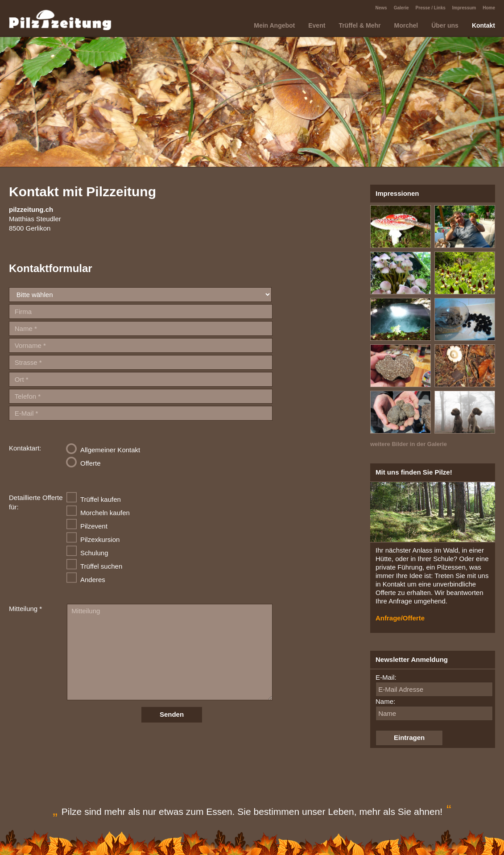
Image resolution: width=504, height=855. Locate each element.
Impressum (464, 8)
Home (489, 8)
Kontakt (483, 25)
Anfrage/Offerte (400, 618)
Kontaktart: (25, 448)
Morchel (406, 25)
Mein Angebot (274, 25)
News (381, 8)
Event (317, 25)
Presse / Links (431, 8)
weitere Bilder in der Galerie (409, 444)
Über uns (445, 25)
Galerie (401, 8)
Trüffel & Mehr (359, 25)
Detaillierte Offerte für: (36, 502)
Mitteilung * (25, 609)
